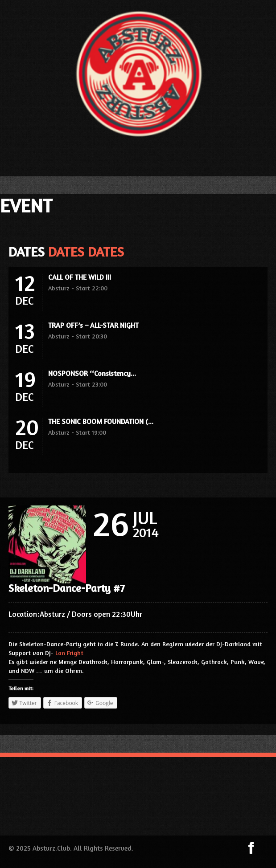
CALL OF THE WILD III (80, 277)
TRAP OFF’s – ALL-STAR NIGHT (93, 325)
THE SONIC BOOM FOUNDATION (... (101, 421)
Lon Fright (69, 653)
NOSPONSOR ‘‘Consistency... (92, 373)
